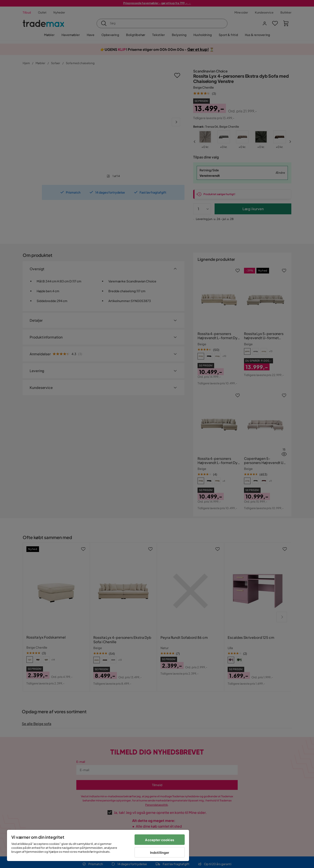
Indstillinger (160, 852)
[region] (98, 845)
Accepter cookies (160, 840)
